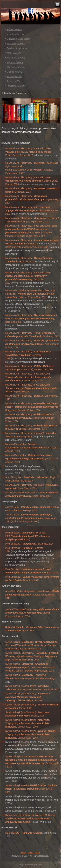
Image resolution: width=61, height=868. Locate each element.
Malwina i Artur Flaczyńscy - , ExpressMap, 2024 (32, 199)
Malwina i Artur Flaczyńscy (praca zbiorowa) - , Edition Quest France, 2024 (31, 181)
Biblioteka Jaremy (16, 58)
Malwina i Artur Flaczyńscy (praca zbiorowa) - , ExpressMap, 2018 (32, 388)
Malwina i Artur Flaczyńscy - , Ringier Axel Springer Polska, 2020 (32, 344)
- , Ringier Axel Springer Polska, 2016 (30, 418)
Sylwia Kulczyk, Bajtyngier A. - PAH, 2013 (32, 656)
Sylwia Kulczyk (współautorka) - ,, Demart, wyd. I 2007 (31, 734)
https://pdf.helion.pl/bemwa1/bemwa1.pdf (27, 247)
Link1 (24, 853)
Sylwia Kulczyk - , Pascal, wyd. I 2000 (31, 789)
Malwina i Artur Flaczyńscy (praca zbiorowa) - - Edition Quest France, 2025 (29, 152)
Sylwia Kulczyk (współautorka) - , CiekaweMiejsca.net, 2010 (28, 697)
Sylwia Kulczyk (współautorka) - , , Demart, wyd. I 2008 (28, 723)
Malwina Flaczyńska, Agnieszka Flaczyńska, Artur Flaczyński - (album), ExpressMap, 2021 (30, 294)
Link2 (30, 853)
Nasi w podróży (14, 76)
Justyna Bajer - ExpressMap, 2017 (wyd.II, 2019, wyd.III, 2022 (31, 518)
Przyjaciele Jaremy (16, 86)
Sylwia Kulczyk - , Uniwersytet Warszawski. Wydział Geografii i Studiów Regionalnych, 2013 (31, 667)
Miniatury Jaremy (15, 34)
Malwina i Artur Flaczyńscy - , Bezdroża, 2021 (31, 318)
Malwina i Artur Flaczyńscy (19, 403)
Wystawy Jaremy (15, 67)
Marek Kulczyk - (24, 833)
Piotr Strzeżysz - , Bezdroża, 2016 (29, 544)
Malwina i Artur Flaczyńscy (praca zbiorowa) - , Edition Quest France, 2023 (32, 210)
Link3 (37, 853)
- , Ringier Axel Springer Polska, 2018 (32, 407)
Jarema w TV (13, 81)
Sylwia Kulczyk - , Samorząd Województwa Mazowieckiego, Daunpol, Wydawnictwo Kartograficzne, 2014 (32, 645)
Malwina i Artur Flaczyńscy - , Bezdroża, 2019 (28, 355)
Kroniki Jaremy (14, 53)
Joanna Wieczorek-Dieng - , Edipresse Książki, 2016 (32, 613)
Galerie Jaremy (14, 72)
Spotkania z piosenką (17, 48)
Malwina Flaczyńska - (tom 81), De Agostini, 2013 (32, 459)
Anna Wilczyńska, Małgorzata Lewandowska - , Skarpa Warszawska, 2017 (32, 595)
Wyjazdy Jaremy (15, 62)
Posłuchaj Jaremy (16, 44)
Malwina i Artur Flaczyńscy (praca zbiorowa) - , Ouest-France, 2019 (28, 377)
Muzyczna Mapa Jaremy (19, 39)
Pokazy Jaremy (14, 29)
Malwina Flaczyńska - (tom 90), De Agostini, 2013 (32, 448)
